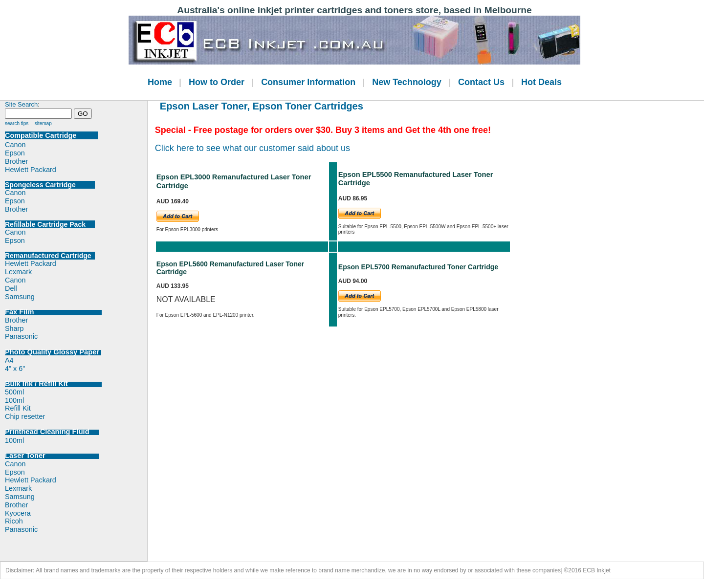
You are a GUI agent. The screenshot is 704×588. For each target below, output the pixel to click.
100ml (14, 400)
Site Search (21, 104)
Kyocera (18, 513)
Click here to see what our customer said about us (253, 148)
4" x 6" (15, 369)
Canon (15, 145)
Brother (16, 161)
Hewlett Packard (31, 170)
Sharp (14, 328)
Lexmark (18, 272)
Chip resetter (25, 416)
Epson (15, 153)
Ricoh (14, 521)
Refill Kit (18, 408)
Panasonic (21, 336)
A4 (9, 360)
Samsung (20, 297)
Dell (11, 288)
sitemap (43, 123)
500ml (14, 392)
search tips (17, 123)
